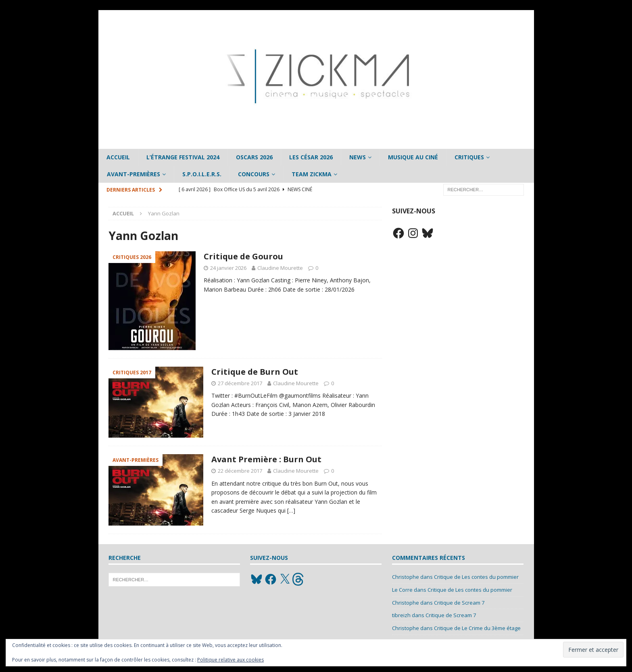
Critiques (469, 157)
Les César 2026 (311, 157)
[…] (291, 510)
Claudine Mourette (280, 268)
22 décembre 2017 (240, 471)
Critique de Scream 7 (459, 603)
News (358, 157)
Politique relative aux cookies (230, 660)
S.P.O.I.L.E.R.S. (202, 174)
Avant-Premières (133, 174)
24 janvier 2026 (228, 268)
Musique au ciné (413, 157)
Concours (254, 174)
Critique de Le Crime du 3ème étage (477, 628)
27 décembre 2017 (240, 383)
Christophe (406, 577)
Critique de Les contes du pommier (476, 577)
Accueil (118, 157)
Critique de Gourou (243, 256)
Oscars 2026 (254, 157)
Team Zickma (312, 174)
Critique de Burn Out (255, 372)
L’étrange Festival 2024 (183, 157)
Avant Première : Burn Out (266, 459)
